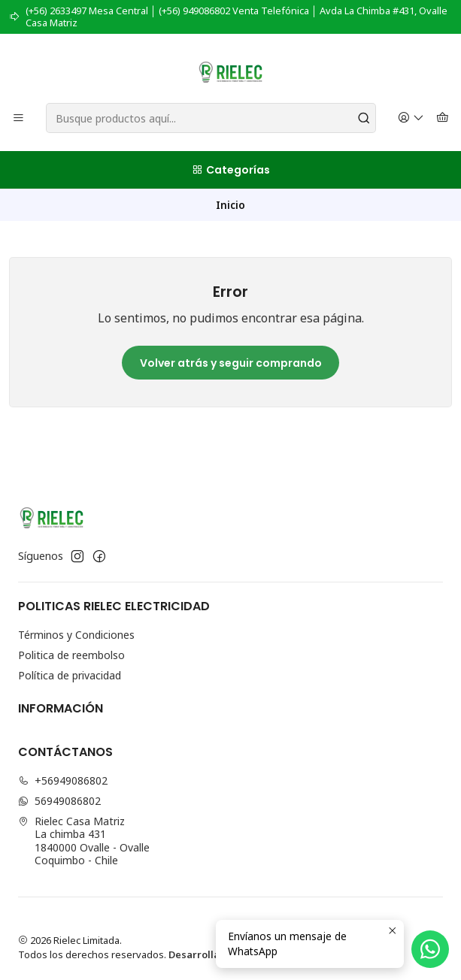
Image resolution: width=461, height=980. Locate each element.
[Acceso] (411, 118)
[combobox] (211, 118)
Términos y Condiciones (76, 635)
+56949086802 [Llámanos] (63, 780)
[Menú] (18, 118)
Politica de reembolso (71, 655)
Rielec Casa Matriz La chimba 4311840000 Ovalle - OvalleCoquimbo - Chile (84, 841)
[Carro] (443, 118)
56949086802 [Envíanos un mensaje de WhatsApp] (59, 801)
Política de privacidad (70, 675)
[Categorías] (231, 170)
